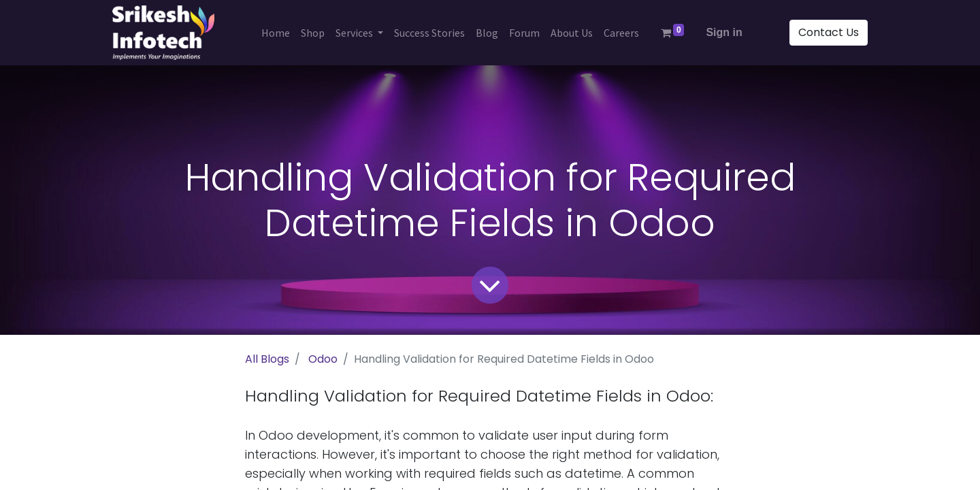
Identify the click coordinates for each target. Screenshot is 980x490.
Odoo (323, 359)
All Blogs (267, 359)
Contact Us (829, 32)
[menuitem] (276, 33)
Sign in (724, 32)
